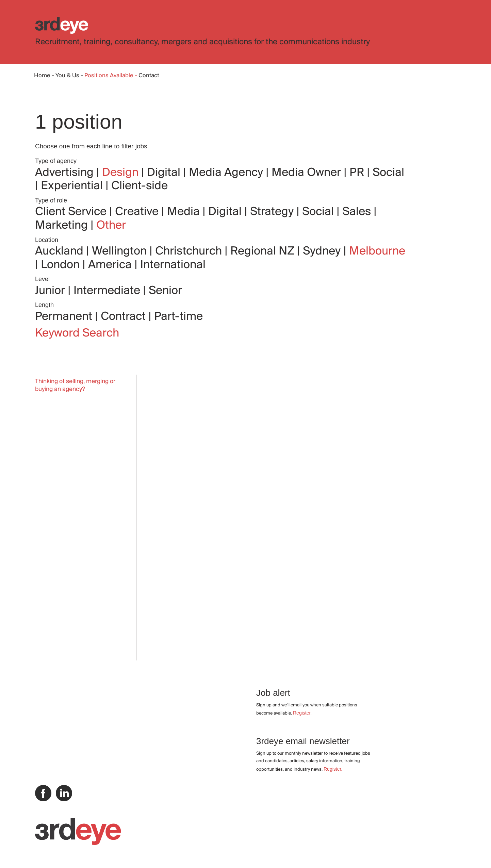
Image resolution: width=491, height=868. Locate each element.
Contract (125, 317)
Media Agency (227, 173)
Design (122, 173)
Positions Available (110, 76)
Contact (149, 76)
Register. (302, 713)
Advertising (66, 173)
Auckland (61, 251)
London (62, 265)
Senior (165, 291)
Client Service (72, 212)
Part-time (178, 317)
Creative (138, 212)
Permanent (65, 317)
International (173, 265)
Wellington (121, 251)
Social (388, 173)
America (111, 265)
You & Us (67, 76)
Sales (358, 212)
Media (185, 212)
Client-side (140, 186)
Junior (51, 291)
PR (358, 173)
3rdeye (62, 25)
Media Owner (308, 173)
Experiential (73, 186)
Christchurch (190, 251)
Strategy (273, 212)
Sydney (323, 251)
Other (111, 226)
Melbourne (377, 251)
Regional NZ (264, 251)
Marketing (63, 226)
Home (42, 76)
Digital (165, 173)
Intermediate (108, 291)
